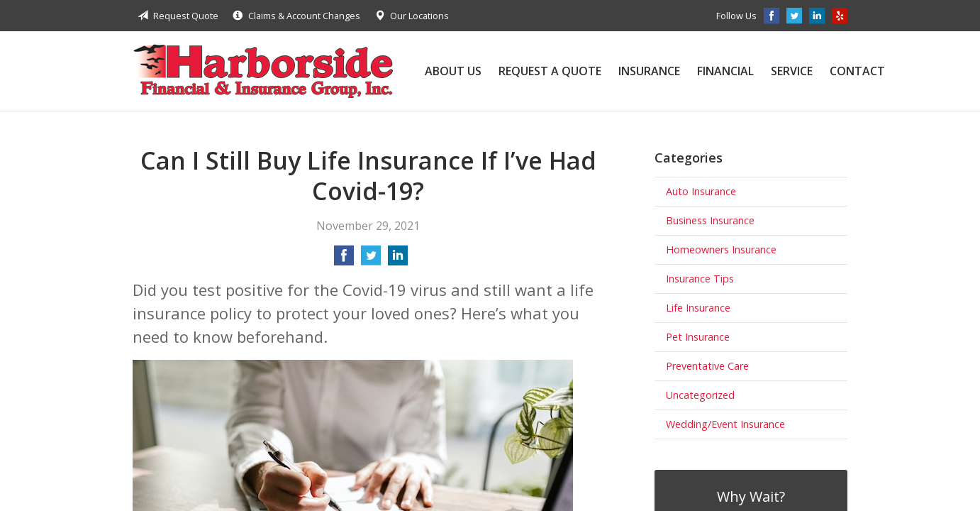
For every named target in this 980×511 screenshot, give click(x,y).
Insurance (649, 71)
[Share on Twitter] (371, 260)
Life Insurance (698, 308)
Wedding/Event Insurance (725, 424)
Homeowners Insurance (721, 249)
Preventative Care (707, 366)
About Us (453, 71)
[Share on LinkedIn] (398, 260)
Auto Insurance (701, 191)
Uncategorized (700, 395)
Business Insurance (710, 220)
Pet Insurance (698, 337)
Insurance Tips (700, 279)
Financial (725, 71)
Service (792, 71)
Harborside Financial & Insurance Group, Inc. (263, 71)
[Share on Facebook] (344, 260)
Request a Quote (550, 71)
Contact (857, 71)
